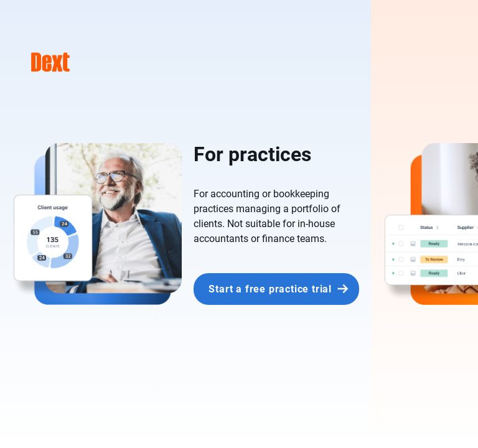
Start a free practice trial (270, 289)
